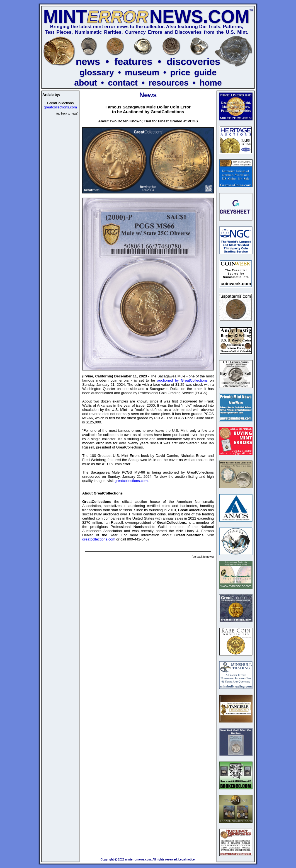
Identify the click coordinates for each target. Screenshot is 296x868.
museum (142, 72)
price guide (193, 72)
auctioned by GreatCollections (182, 380)
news (88, 61)
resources (168, 83)
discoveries (194, 61)
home (211, 83)
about (86, 83)
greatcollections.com (60, 107)
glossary (97, 72)
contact (123, 83)
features (133, 61)
